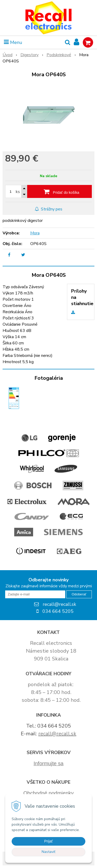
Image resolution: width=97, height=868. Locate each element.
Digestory (29, 55)
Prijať (48, 841)
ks (18, 192)
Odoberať (79, 594)
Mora (35, 233)
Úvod (8, 55)
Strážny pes (48, 209)
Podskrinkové (59, 55)
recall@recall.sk (57, 734)
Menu (13, 42)
